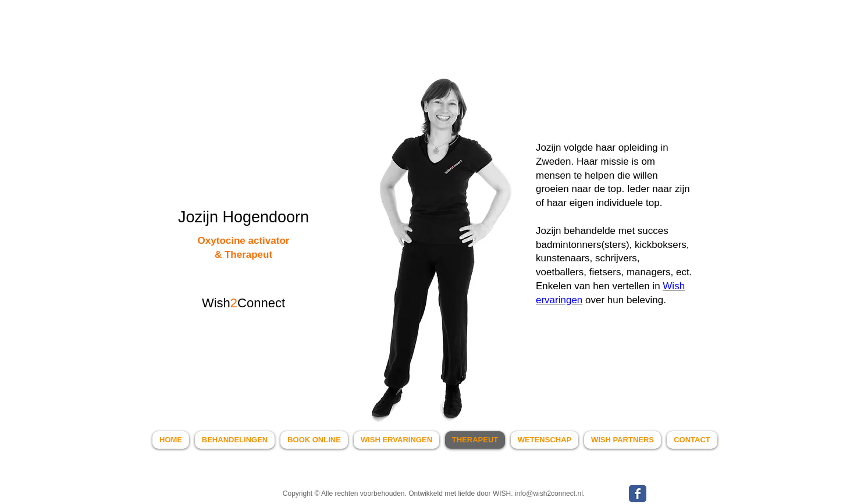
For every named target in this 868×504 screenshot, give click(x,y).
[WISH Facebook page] (638, 494)
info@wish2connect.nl (549, 494)
